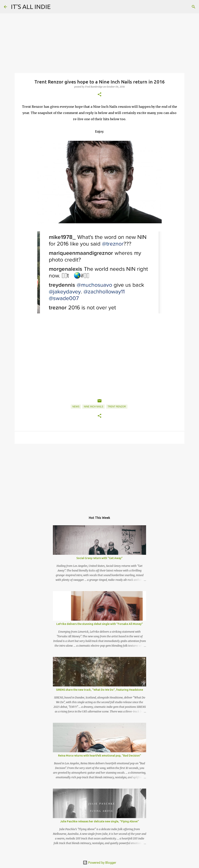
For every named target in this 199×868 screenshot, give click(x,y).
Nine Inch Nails (93, 407)
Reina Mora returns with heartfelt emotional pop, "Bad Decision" (100, 756)
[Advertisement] (99, 477)
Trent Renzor (117, 407)
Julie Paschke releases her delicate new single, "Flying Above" (100, 821)
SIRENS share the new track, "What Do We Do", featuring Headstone (99, 690)
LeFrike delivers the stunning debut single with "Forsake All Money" (100, 624)
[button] (99, 95)
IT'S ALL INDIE (31, 7)
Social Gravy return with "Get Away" (99, 558)
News (76, 407)
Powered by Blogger (99, 863)
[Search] (194, 7)
